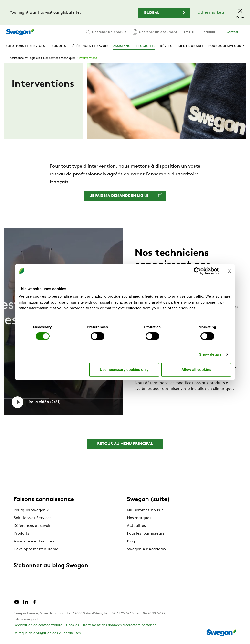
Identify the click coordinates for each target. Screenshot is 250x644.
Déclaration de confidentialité (38, 625)
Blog (131, 542)
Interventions (88, 58)
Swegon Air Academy (146, 549)
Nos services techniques (59, 58)
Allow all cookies (196, 369)
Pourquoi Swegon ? (31, 510)
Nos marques (139, 518)
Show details (211, 354)
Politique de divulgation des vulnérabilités (47, 633)
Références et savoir (32, 526)
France (209, 32)
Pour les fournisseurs (146, 534)
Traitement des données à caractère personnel (120, 625)
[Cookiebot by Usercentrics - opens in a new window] (197, 271)
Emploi (189, 32)
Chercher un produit (106, 32)
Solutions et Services (32, 518)
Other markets (211, 13)
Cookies (73, 625)
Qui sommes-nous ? (145, 510)
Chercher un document (155, 32)
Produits (21, 534)
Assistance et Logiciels (25, 58)
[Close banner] (229, 271)
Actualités (136, 526)
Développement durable (36, 549)
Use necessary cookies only (124, 369)
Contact (232, 32)
